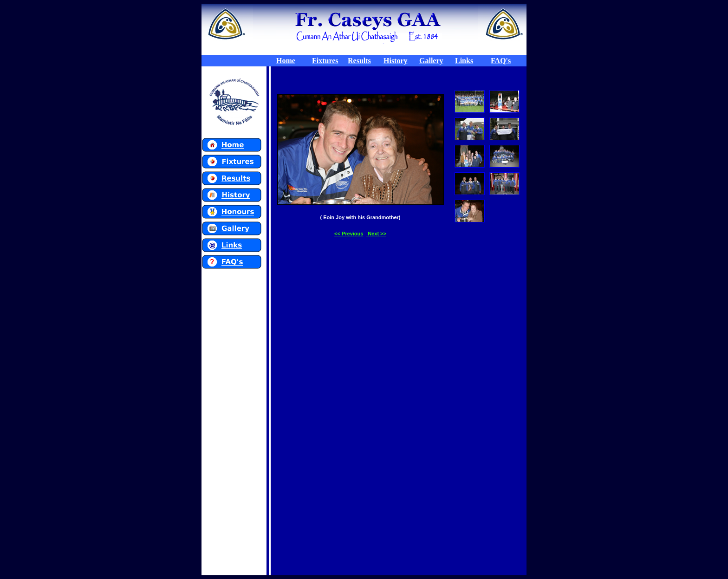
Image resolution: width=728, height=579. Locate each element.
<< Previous (349, 234)
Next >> (376, 234)
